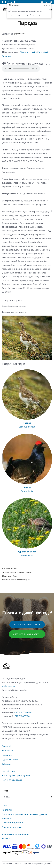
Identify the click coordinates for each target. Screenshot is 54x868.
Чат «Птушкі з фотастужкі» (16, 775)
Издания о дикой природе (16, 834)
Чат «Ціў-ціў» (9, 771)
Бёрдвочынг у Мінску (10, 576)
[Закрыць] (50, 5)
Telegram (6, 764)
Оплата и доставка (12, 827)
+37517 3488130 (22, 716)
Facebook (7, 746)
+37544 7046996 (23, 712)
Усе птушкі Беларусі (10, 568)
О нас (5, 805)
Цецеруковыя (19, 34)
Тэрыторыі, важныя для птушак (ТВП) (16, 580)
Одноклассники (10, 759)
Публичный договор (12, 823)
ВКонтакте (7, 751)
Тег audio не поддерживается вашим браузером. (21, 69)
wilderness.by (8, 686)
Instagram (7, 755)
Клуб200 (6, 839)
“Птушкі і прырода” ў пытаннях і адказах (17, 572)
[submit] (51, 797)
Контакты (7, 810)
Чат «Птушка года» (12, 780)
